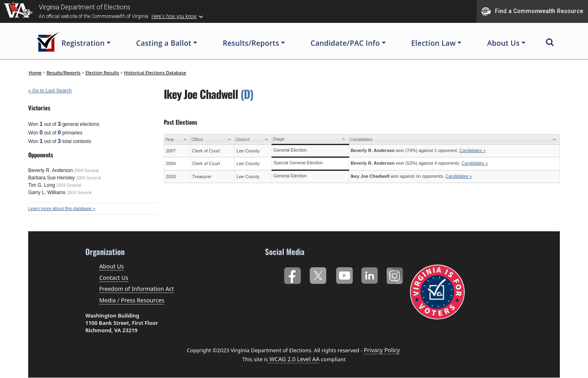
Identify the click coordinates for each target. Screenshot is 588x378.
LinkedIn (370, 274)
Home (35, 73)
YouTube (344, 274)
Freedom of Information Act (137, 289)
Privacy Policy (382, 350)
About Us (111, 266)
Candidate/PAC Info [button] (345, 43)
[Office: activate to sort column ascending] (212, 140)
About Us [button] (503, 43)
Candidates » (473, 150)
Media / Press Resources (132, 300)
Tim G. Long (42, 185)
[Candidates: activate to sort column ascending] (454, 140)
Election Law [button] (433, 43)
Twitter (318, 274)
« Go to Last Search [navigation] (50, 91)
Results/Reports (63, 73)
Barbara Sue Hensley (51, 178)
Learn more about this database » (62, 208)
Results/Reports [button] (251, 43)
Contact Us (114, 278)
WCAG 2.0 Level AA (294, 359)
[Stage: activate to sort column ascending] (310, 140)
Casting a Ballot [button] (164, 43)
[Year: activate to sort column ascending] (177, 140)
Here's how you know (174, 16)
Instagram (396, 274)
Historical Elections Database (155, 73)
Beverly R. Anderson (50, 170)
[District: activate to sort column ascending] (253, 140)
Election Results (102, 73)
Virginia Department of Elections (85, 7)
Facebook (292, 274)
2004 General (87, 171)
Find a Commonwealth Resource (532, 11)
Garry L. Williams (47, 192)
